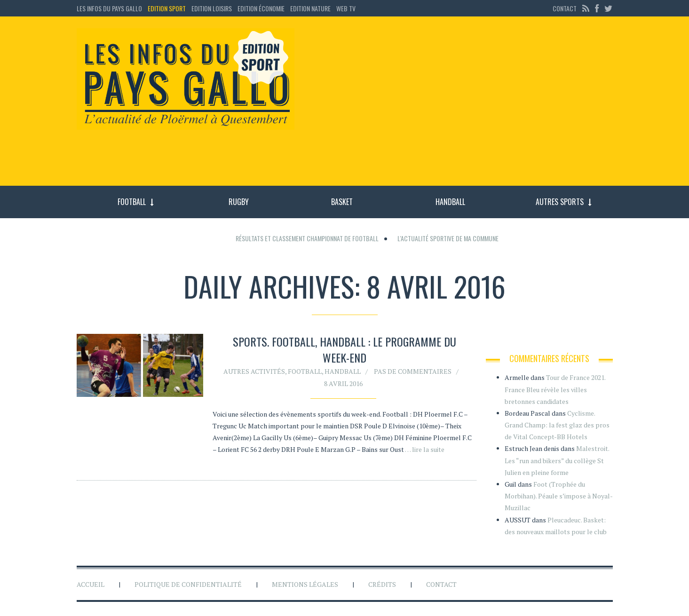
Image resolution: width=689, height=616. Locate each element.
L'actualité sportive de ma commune (448, 238)
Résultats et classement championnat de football (307, 238)
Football (132, 202)
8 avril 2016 (343, 383)
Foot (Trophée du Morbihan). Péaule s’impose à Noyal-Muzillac (559, 496)
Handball (450, 202)
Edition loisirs (212, 8)
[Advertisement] (461, 106)
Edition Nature (310, 8)
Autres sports (560, 202)
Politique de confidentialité (188, 584)
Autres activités (254, 371)
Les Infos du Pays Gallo (109, 8)
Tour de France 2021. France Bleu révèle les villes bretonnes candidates (555, 389)
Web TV (346, 8)
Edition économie (261, 8)
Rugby (239, 202)
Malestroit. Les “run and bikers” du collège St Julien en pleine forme (557, 460)
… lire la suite (425, 449)
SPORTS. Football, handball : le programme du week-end (344, 349)
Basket (342, 202)
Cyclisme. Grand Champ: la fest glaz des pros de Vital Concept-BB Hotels (557, 425)
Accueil (91, 584)
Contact (565, 8)
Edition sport (167, 8)
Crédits (382, 584)
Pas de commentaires (413, 371)
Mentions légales (305, 584)
